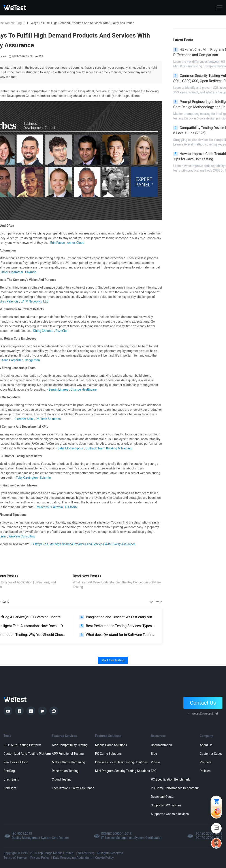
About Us (206, 745)
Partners (206, 762)
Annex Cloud (76, 243)
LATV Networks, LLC (34, 301)
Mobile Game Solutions (111, 745)
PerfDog (9, 771)
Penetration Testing (65, 771)
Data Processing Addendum (72, 858)
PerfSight (10, 788)
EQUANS (71, 507)
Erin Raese (58, 243)
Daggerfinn (32, 360)
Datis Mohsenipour (71, 448)
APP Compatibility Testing (70, 745)
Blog (154, 754)
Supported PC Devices (166, 805)
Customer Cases (211, 754)
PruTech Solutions (48, 419)
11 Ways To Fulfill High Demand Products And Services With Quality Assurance (83, 544)
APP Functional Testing (68, 754)
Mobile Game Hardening (68, 762)
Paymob (31, 272)
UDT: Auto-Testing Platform (22, 745)
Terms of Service (15, 858)
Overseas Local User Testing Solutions (121, 762)
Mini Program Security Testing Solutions (122, 771)
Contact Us (203, 703)
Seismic (45, 478)
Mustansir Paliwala (50, 507)
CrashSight (11, 779)
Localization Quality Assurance (73, 788)
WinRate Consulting (22, 536)
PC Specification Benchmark (170, 779)
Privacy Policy (40, 858)
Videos (156, 762)
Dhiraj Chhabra (44, 331)
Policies (205, 771)
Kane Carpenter (12, 360)
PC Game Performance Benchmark (175, 788)
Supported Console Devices (170, 814)
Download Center (163, 797)
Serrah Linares (59, 390)
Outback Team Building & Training (108, 448)
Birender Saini (24, 419)
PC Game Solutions (108, 754)
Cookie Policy (104, 858)
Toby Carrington (27, 478)
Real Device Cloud (16, 762)
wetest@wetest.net (205, 713)
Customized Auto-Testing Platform (27, 754)
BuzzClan (62, 331)
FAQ (154, 771)
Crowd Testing (62, 779)
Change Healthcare (84, 390)
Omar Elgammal (12, 272)
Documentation (162, 745)
